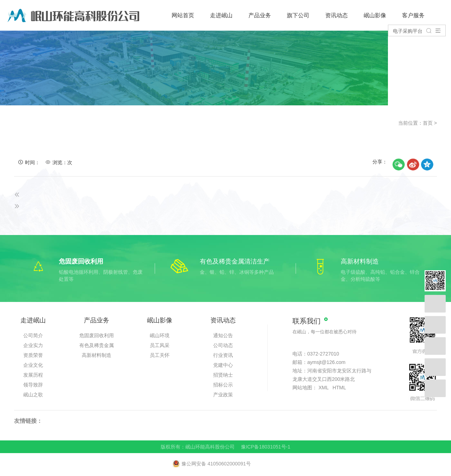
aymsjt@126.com (326, 362)
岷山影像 (375, 15)
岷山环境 (160, 335)
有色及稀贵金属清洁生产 (97, 346)
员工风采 (160, 345)
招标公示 (223, 385)
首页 (428, 123)
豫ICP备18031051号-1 (266, 447)
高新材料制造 (97, 355)
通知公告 (223, 335)
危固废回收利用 (97, 335)
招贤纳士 (223, 375)
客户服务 (413, 15)
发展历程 (33, 375)
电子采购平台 (408, 31)
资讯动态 (336, 15)
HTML (339, 388)
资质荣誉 (33, 355)
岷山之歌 (33, 395)
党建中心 (223, 365)
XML (323, 388)
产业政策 (223, 395)
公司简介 (33, 335)
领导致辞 (33, 385)
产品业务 (260, 15)
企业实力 (33, 345)
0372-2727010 (323, 354)
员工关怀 (160, 355)
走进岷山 (221, 15)
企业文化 (33, 365)
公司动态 (223, 345)
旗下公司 (298, 15)
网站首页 (183, 15)
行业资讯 (223, 355)
